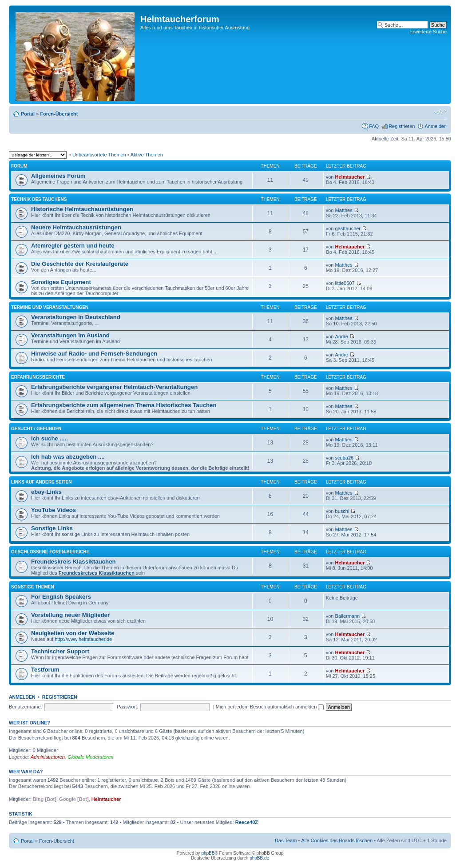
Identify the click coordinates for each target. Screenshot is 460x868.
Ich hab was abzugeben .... (68, 457)
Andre (342, 336)
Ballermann (348, 616)
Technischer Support (60, 651)
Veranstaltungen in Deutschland (76, 317)
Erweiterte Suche (428, 32)
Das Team (286, 840)
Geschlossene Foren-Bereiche (50, 552)
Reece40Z (247, 822)
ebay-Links (46, 492)
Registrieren (402, 126)
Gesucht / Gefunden (36, 429)
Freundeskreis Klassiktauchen (73, 562)
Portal (28, 114)
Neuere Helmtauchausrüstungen (76, 227)
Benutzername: (26, 707)
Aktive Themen (147, 155)
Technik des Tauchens (39, 199)
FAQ (374, 126)
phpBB (208, 853)
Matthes (344, 210)
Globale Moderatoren (90, 757)
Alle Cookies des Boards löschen (337, 840)
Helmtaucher (350, 177)
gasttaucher (348, 228)
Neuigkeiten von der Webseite (73, 633)
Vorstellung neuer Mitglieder (70, 615)
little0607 (345, 283)
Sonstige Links (52, 528)
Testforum (45, 670)
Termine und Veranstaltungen (50, 307)
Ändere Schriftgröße (440, 112)
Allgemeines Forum (58, 176)
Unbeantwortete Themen (99, 155)
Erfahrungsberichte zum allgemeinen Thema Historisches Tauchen (124, 405)
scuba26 (345, 458)
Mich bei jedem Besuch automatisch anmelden (270, 707)
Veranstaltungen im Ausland (70, 335)
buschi (342, 511)
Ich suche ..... (50, 438)
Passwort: (127, 707)
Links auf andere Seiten (42, 482)
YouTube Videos (54, 510)
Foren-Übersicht (59, 114)
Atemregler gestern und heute (73, 246)
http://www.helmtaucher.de (83, 639)
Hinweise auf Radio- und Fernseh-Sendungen (94, 354)
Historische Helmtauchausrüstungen (82, 209)
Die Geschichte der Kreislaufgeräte (80, 264)
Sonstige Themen (33, 587)
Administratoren (48, 757)
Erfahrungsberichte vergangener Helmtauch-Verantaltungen (114, 387)
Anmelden (436, 126)
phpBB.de (259, 858)
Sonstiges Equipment (61, 282)
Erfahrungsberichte (38, 377)
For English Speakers (61, 597)
